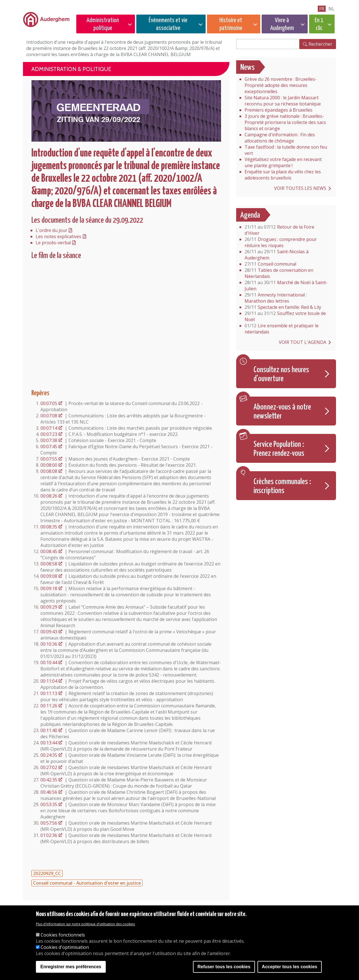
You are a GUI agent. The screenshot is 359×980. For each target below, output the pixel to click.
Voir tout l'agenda (302, 342)
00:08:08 (49, 471)
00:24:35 (49, 755)
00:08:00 (49, 465)
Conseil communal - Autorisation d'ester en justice (87, 883)
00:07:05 (49, 403)
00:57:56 (49, 823)
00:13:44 (49, 743)
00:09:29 (49, 607)
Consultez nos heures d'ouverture (281, 374)
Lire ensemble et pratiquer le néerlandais (282, 329)
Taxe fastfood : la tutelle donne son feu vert (286, 150)
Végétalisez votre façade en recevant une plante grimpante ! (283, 162)
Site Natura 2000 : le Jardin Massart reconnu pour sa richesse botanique (283, 101)
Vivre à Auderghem (282, 24)
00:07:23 (49, 434)
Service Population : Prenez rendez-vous (279, 449)
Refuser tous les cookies (224, 967)
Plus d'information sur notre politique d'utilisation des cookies (85, 924)
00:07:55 (49, 459)
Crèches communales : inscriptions (282, 486)
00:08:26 (49, 496)
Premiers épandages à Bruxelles (279, 110)
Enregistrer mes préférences (71, 967)
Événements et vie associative (168, 24)
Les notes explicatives (58, 236)
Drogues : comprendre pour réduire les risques (281, 242)
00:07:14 (49, 428)
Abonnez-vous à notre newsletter (282, 412)
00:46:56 (49, 792)
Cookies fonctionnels (63, 935)
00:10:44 (49, 662)
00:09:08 (49, 576)
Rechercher (320, 44)
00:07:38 (49, 440)
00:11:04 (49, 681)
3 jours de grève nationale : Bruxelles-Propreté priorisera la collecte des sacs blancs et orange (285, 122)
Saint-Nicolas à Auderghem (277, 255)
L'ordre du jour (51, 230)
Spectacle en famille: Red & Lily (283, 307)
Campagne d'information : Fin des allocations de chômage (280, 138)
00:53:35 (49, 804)
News (248, 68)
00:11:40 (49, 730)
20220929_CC (47, 873)
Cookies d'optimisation (65, 947)
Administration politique (103, 24)
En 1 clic (319, 24)
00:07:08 (49, 416)
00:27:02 (49, 767)
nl (332, 9)
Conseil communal (270, 264)
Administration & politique (71, 69)
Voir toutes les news (300, 188)
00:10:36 (49, 644)
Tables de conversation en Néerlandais (279, 273)
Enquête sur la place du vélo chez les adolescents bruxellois (283, 175)
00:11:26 (49, 706)
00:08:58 (49, 564)
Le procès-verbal (53, 243)
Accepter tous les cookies (290, 967)
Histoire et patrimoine (231, 24)
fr (322, 9)
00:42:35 (49, 780)
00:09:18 (49, 588)
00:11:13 (49, 693)
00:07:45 (49, 447)
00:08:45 (49, 551)
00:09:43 (49, 632)
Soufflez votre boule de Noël (285, 316)
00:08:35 (49, 527)
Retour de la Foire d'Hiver (279, 230)
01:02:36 (49, 835)
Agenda (250, 215)
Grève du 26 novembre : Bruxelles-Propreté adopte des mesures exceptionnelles (281, 85)
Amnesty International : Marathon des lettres (276, 298)
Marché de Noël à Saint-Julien (286, 286)
